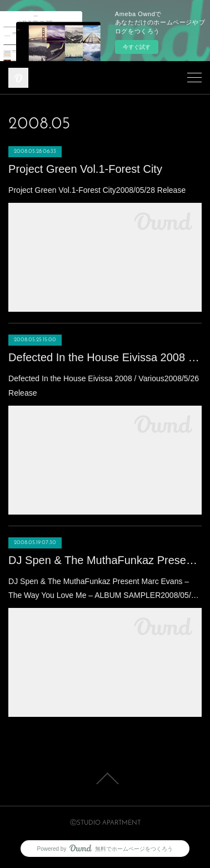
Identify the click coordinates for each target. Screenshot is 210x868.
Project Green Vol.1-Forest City (85, 169)
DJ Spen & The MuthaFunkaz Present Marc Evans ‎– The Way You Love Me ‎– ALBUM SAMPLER (105, 560)
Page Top (105, 779)
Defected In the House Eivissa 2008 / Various (105, 357)
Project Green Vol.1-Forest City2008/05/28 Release (97, 190)
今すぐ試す (137, 47)
